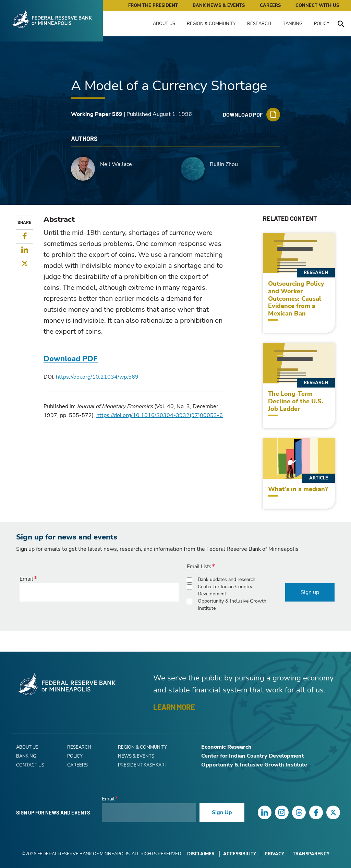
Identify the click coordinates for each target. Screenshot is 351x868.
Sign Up (222, 812)
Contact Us (30, 765)
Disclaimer (201, 854)
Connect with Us (317, 5)
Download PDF (71, 359)
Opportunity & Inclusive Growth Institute (232, 605)
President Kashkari (142, 765)
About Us (164, 24)
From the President (153, 5)
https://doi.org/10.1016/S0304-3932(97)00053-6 (160, 415)
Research (259, 24)
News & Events (136, 756)
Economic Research (226, 747)
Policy (322, 24)
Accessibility (240, 854)
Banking (292, 24)
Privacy (275, 854)
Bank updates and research (227, 579)
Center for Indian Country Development (225, 590)
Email (26, 579)
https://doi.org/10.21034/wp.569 (97, 377)
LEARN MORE (174, 707)
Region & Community (211, 24)
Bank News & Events (219, 5)
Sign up (310, 592)
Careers (270, 5)
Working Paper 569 (97, 114)
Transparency (311, 854)
